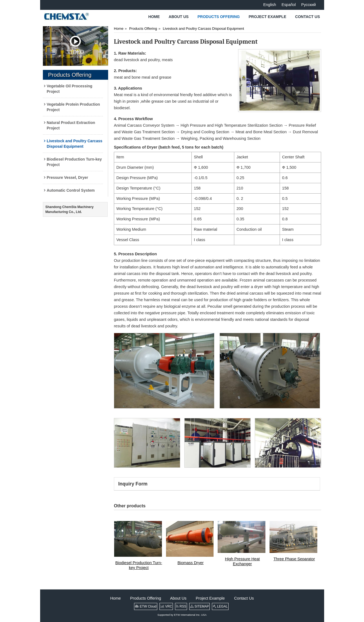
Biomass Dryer (191, 563)
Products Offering (70, 75)
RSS (181, 606)
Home (119, 29)
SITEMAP (199, 606)
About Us (179, 598)
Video (75, 45)
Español (289, 5)
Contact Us (244, 598)
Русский (308, 5)
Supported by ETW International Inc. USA (182, 615)
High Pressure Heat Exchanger (242, 561)
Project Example (211, 598)
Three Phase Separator (294, 559)
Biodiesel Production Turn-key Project (139, 565)
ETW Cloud (146, 606)
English (270, 5)
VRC (166, 606)
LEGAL (220, 606)
